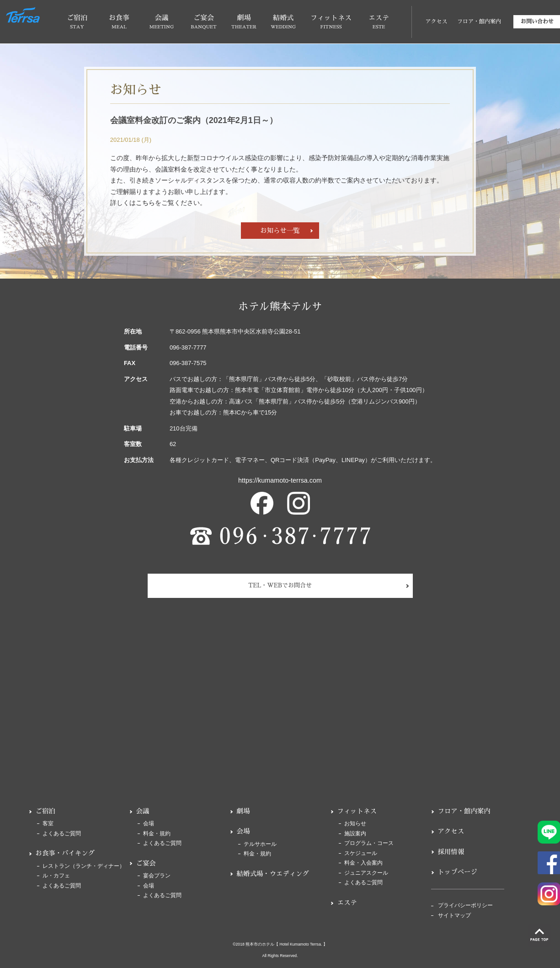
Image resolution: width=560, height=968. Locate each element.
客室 (48, 824)
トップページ (458, 872)
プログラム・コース (369, 843)
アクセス (436, 22)
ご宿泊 (45, 811)
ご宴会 (146, 863)
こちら (145, 203)
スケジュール (361, 853)
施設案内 (355, 834)
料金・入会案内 (363, 863)
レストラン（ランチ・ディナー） (84, 866)
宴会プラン (157, 876)
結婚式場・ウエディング (273, 874)
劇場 (243, 811)
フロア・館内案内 (479, 22)
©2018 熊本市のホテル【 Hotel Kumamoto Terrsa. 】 (280, 944)
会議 (143, 811)
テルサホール (260, 844)
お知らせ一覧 (280, 231)
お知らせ (355, 824)
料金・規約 (157, 834)
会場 (149, 824)
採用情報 (451, 852)
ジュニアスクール (366, 873)
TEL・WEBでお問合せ (280, 585)
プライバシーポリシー (465, 906)
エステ (347, 903)
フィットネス (357, 811)
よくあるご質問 (62, 834)
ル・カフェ (56, 876)
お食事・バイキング (65, 853)
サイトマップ (454, 916)
